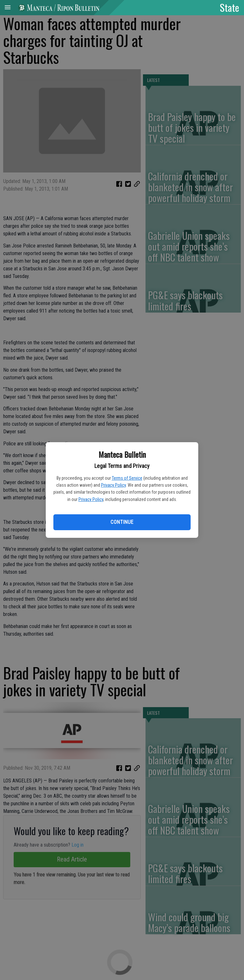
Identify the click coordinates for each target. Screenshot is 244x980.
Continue (122, 522)
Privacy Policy (113, 485)
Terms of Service (127, 478)
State (230, 7)
